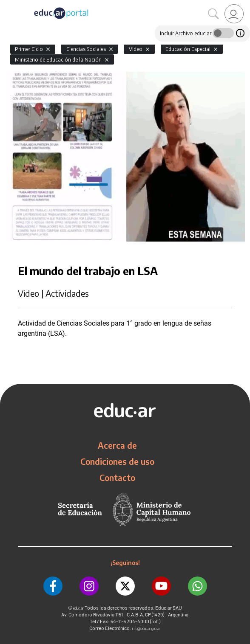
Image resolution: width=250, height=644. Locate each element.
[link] (234, 14)
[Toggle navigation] (8, 5)
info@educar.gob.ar (146, 629)
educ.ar (78, 608)
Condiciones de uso (117, 461)
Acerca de (117, 445)
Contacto (117, 478)
